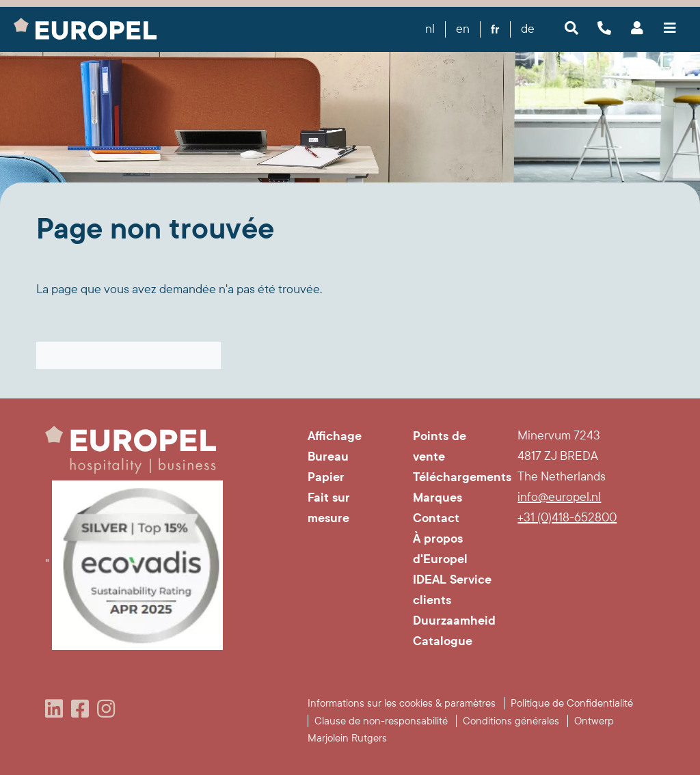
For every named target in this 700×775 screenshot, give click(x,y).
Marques (437, 498)
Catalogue (443, 641)
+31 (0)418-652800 (567, 518)
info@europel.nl (559, 497)
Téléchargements (455, 477)
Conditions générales (511, 721)
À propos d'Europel (440, 549)
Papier (326, 477)
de (528, 29)
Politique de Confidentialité (572, 703)
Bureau (328, 457)
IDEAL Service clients (452, 590)
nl (430, 29)
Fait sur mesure (329, 508)
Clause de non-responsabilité (381, 721)
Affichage (335, 436)
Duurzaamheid (454, 621)
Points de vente (440, 446)
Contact (436, 518)
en (463, 29)
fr (495, 29)
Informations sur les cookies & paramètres (402, 703)
